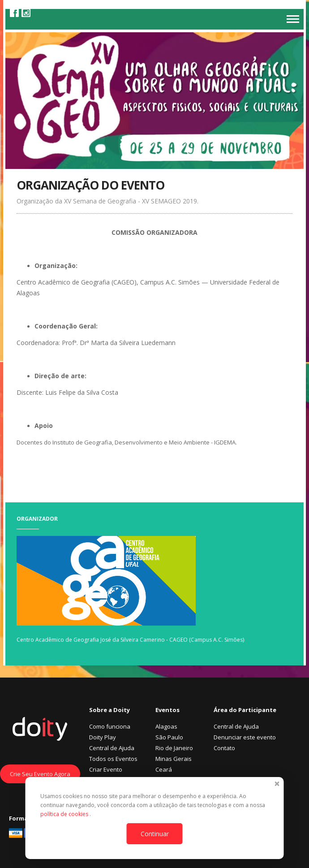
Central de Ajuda (112, 748)
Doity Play (103, 737)
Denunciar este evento (245, 737)
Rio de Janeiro (174, 748)
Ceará (164, 769)
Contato (224, 748)
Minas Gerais (174, 759)
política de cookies (65, 814)
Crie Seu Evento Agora (40, 774)
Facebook (14, 13)
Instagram (26, 13)
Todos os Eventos (113, 759)
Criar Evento (106, 769)
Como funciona (110, 726)
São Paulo (169, 737)
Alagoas (166, 726)
